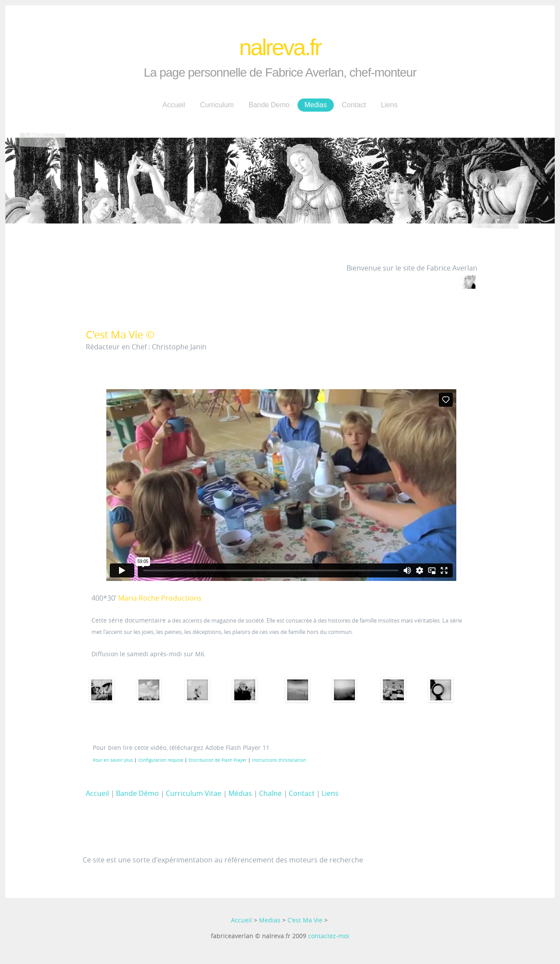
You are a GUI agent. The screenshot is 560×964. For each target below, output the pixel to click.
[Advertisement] (228, 828)
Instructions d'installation (279, 760)
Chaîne (270, 793)
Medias (316, 105)
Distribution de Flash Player (218, 760)
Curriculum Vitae (194, 793)
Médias (240, 793)
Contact (354, 105)
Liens (389, 105)
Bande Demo (269, 105)
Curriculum (217, 105)
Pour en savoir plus (113, 760)
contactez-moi (329, 936)
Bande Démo (137, 793)
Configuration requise (161, 760)
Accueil (174, 105)
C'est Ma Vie (305, 920)
